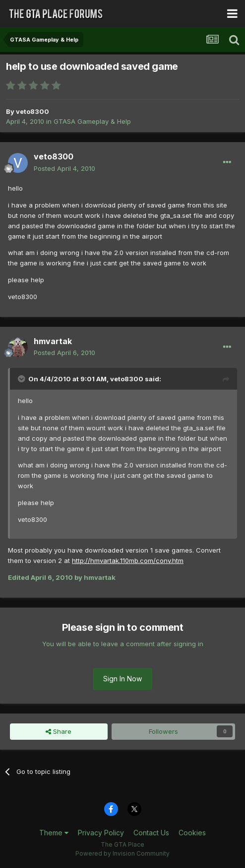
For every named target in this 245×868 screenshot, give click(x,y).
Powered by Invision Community (122, 853)
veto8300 (32, 111)
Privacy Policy (101, 833)
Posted (64, 168)
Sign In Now (122, 679)
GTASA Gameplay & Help (92, 121)
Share (59, 731)
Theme (54, 833)
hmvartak (53, 341)
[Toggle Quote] (22, 379)
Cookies (192, 833)
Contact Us (151, 833)
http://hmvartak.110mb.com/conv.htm (128, 561)
